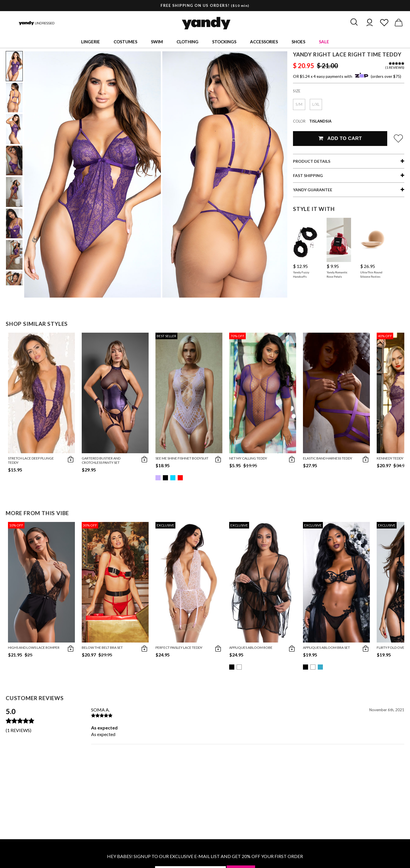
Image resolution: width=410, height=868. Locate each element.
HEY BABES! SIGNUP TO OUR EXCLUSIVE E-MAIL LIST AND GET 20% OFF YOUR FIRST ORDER (205, 856)
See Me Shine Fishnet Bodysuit (182, 458)
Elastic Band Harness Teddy (328, 458)
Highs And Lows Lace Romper (34, 648)
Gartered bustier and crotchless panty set (101, 460)
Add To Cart (340, 138)
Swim (157, 42)
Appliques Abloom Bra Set (326, 648)
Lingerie (91, 42)
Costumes (125, 42)
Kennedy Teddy (390, 458)
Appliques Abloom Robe (251, 648)
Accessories (264, 42)
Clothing (187, 42)
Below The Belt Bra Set (102, 648)
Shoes (298, 42)
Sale (324, 42)
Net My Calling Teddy (248, 458)
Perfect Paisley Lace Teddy (179, 648)
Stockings (224, 42)
